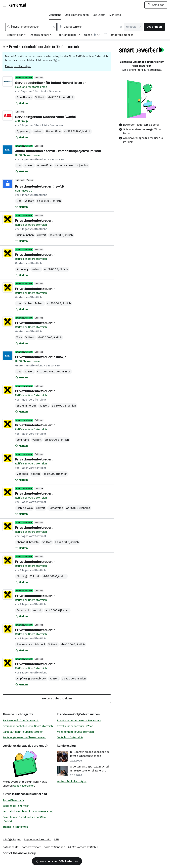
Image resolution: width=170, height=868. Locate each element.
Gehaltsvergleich (24, 786)
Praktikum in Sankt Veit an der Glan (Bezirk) (24, 819)
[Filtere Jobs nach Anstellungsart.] (44, 35)
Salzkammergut (26, 406)
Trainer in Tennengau (15, 827)
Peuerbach (23, 610)
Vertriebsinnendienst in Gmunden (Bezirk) (28, 812)
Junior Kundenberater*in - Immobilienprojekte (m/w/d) (58, 151)
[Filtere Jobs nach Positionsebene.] (70, 35)
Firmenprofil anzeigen (18, 66)
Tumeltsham (24, 97)
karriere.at (39, 794)
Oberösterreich (67, 47)
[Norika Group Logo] (19, 854)
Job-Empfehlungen (77, 15)
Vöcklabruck (39, 679)
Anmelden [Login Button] (156, 5)
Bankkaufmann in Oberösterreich (23, 732)
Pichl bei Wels (25, 508)
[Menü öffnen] (4, 5)
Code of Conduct (54, 847)
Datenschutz (11, 847)
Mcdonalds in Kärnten (16, 806)
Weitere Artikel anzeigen (72, 781)
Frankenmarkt (25, 644)
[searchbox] (31, 27)
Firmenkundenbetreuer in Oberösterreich (28, 726)
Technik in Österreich (70, 737)
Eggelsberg (23, 131)
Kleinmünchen (25, 235)
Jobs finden (154, 27)
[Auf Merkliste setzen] (21, 103)
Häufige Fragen (12, 839)
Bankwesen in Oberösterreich (21, 720)
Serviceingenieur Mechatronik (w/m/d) (46, 117)
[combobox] (31, 27)
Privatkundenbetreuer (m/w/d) (39, 186)
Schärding (23, 440)
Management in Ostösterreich (75, 732)
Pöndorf (40, 644)
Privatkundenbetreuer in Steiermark (79, 720)
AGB (56, 839)
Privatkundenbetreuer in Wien (75, 726)
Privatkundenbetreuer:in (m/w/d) (41, 357)
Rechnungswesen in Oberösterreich (24, 737)
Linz (19, 165)
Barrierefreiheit (31, 847)
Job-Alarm (99, 15)
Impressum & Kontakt (38, 839)
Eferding (22, 576)
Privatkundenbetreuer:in (35, 220)
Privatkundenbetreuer (26, 47)
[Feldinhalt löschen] (54, 27)
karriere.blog (66, 746)
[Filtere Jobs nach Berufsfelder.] (19, 35)
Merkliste (115, 15)
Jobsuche (55, 15)
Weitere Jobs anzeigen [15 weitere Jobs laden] (57, 699)
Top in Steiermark (13, 800)
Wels (19, 337)
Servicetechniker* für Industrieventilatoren (51, 83)
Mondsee (22, 474)
